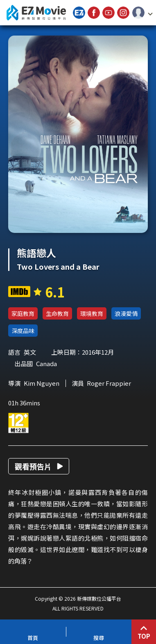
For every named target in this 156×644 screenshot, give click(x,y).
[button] (142, 13)
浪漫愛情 (126, 313)
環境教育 (92, 313)
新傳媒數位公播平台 (36, 13)
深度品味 (23, 331)
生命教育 (57, 313)
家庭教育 (23, 313)
